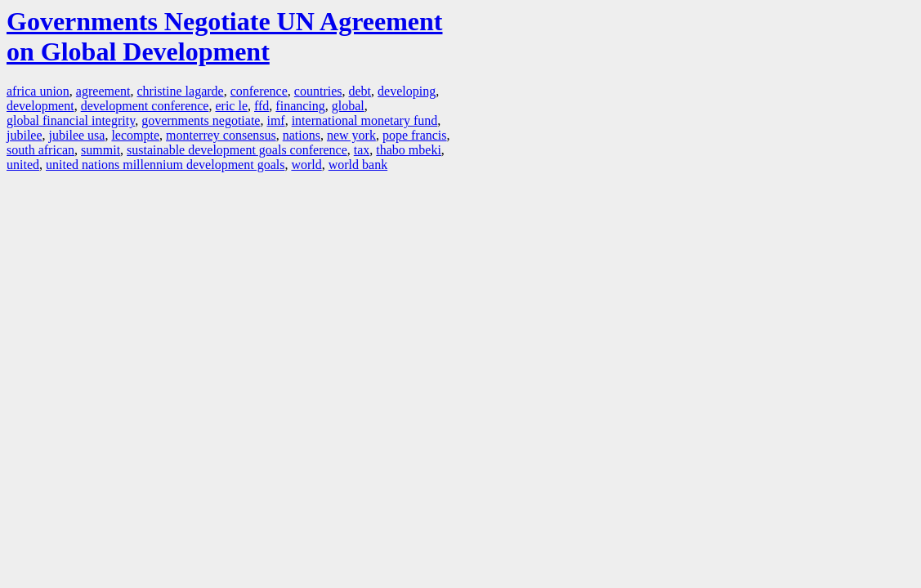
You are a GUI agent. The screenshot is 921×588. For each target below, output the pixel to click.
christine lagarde (180, 91)
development (40, 106)
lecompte (135, 135)
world (306, 165)
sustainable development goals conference (237, 150)
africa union (38, 91)
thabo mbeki (409, 150)
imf (275, 120)
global (348, 106)
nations (302, 135)
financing (300, 106)
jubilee (25, 135)
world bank (358, 165)
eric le (231, 106)
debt (360, 91)
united (23, 165)
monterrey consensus (221, 135)
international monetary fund (365, 120)
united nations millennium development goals (165, 165)
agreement (103, 91)
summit (101, 150)
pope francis (415, 135)
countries (318, 91)
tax (362, 150)
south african (40, 150)
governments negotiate (201, 120)
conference (259, 91)
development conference (145, 106)
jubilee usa (77, 135)
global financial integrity (71, 120)
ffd (262, 106)
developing (407, 91)
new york (351, 135)
